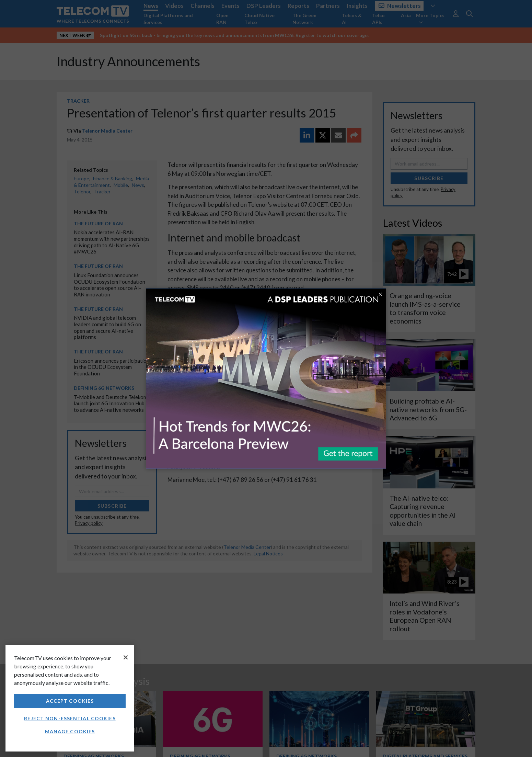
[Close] (126, 657)
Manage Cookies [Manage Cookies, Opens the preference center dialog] (70, 731)
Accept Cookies (70, 701)
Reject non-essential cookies (70, 718)
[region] (70, 698)
